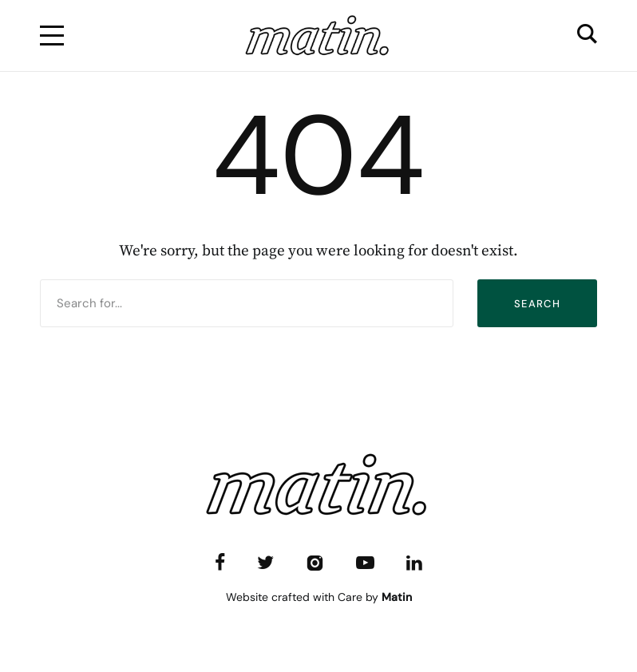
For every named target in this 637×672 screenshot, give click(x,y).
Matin (397, 597)
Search (537, 304)
